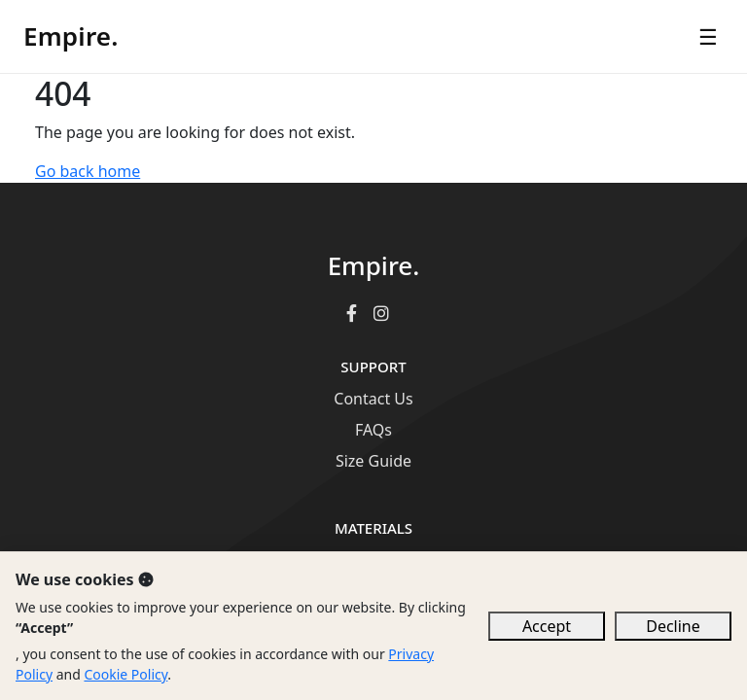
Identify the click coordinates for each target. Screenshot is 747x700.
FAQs (373, 430)
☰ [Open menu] (708, 36)
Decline (673, 626)
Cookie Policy (125, 674)
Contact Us (373, 399)
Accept (547, 626)
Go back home (88, 171)
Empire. (71, 36)
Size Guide (373, 461)
